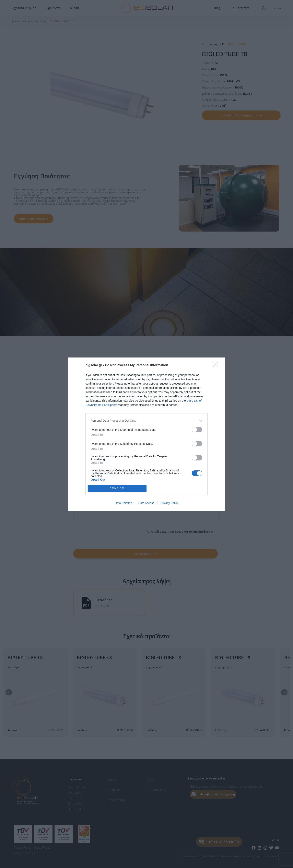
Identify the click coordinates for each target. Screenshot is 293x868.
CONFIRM (117, 488)
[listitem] (146, 421)
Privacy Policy (169, 503)
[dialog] (146, 434)
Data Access (146, 503)
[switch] (197, 430)
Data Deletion (123, 503)
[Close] (217, 365)
